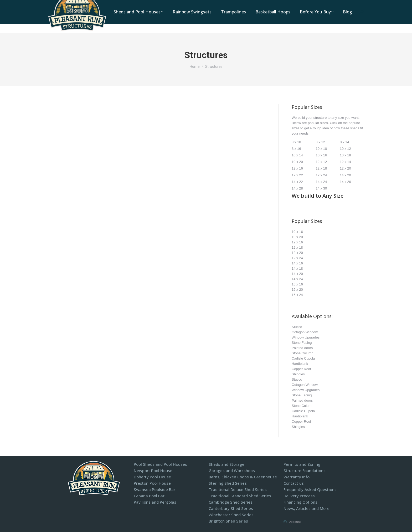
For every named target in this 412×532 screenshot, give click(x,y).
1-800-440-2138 (222, 5)
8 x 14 (344, 142)
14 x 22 (297, 182)
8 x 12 (320, 142)
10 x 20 (297, 162)
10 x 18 (345, 155)
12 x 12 (321, 162)
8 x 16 (296, 149)
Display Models (311, 5)
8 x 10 (296, 142)
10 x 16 (321, 155)
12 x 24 (321, 175)
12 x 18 (321, 168)
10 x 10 (321, 149)
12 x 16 (297, 168)
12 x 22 (297, 175)
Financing (341, 5)
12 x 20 (345, 168)
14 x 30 (321, 188)
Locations (252, 5)
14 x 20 (345, 175)
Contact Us (279, 5)
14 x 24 (321, 182)
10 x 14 (297, 155)
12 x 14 (345, 162)
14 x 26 (345, 182)
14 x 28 (297, 188)
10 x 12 (345, 149)
